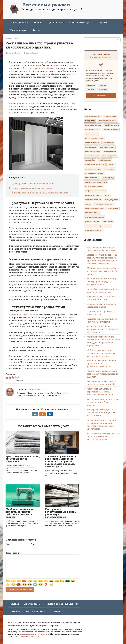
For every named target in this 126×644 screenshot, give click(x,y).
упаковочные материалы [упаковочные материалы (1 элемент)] (94, 217)
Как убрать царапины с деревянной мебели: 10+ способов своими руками (100, 392)
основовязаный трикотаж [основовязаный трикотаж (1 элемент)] (95, 165)
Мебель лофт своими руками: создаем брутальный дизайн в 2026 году (103, 374)
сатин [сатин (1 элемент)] (107, 195)
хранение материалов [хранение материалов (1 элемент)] (93, 230)
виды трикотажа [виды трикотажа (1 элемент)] (111, 116)
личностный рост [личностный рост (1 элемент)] (92, 156)
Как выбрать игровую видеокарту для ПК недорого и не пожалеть (103, 329)
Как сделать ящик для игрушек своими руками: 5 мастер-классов (103, 402)
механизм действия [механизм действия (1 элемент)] (109, 156)
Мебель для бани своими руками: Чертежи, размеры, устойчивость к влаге (101, 353)
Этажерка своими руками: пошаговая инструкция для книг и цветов (101, 412)
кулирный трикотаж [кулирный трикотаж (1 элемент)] (93, 151)
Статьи (36, 30)
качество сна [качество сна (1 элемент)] (109, 143)
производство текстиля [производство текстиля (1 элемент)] (94, 187)
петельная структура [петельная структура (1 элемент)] (93, 169)
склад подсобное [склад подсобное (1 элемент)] (112, 200)
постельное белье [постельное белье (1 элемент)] (92, 178)
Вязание (38, 22)
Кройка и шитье (56, 22)
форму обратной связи (28, 637)
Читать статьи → (101, 96)
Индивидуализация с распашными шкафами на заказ (40, 192)
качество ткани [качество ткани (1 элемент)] (91, 147)
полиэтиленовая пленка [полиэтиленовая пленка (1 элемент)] (94, 173)
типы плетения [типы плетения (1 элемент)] (112, 208)
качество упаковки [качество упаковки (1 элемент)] (107, 147)
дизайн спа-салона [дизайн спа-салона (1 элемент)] (112, 125)
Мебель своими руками (81, 22)
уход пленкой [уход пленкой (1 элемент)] (108, 222)
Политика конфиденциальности (62, 604)
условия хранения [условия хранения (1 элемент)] (92, 222)
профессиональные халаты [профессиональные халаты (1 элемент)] (96, 191)
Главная (15, 604)
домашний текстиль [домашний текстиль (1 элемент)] (93, 130)
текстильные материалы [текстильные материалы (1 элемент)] (104, 204)
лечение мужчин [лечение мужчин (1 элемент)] (110, 151)
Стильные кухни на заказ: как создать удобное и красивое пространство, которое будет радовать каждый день (62, 461)
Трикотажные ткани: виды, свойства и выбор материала (23, 459)
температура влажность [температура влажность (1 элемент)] (94, 208)
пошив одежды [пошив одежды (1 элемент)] (108, 178)
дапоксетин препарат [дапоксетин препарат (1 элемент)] (93, 125)
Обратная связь (32, 604)
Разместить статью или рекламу (28, 612)
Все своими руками (46, 5)
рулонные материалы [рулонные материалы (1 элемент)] (93, 195)
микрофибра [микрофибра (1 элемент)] (90, 160)
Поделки (103, 22)
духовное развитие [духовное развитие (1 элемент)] (111, 130)
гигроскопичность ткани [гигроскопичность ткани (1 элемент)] (108, 121)
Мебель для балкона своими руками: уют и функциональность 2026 (101, 363)
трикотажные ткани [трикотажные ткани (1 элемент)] (92, 213)
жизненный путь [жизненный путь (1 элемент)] (91, 134)
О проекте (55, 612)
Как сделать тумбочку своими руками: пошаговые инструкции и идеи (103, 436)
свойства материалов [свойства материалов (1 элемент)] (93, 200)
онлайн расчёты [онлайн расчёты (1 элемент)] (105, 160)
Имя (8, 544)
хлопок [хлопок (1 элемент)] (108, 226)
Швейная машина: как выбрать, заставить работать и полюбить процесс (20, 513)
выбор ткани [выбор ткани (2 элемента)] (90, 121)
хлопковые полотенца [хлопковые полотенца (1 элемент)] (93, 226)
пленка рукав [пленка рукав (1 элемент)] (109, 169)
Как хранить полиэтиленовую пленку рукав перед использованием (61, 513)
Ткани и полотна (19, 30)
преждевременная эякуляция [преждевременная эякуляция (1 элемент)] (96, 182)
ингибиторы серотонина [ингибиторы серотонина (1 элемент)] (94, 138)
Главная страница (20, 22)
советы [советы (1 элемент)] (88, 204)
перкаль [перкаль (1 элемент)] (111, 165)
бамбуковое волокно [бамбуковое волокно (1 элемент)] (93, 116)
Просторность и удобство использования (33, 184)
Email (34, 544)
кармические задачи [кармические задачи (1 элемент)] (93, 143)
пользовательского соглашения (34, 634)
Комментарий (13, 553)
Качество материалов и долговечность (32, 188)
